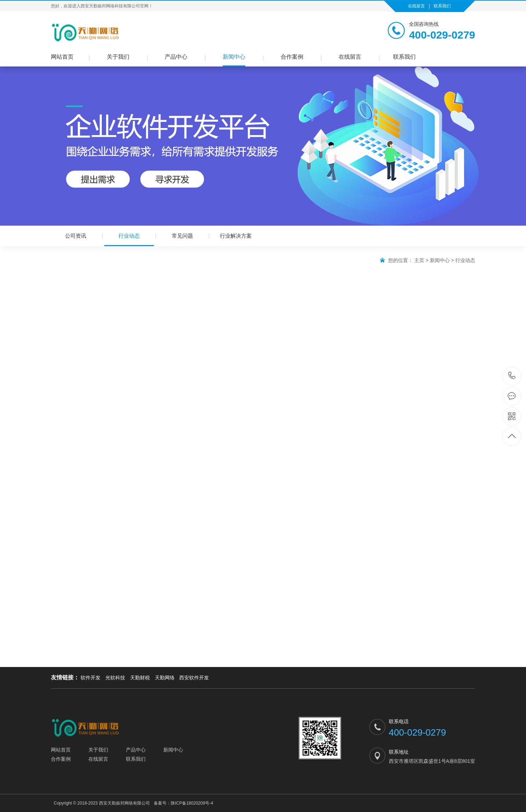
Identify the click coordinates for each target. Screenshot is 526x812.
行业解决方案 (236, 236)
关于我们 (118, 57)
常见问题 (182, 236)
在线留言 (416, 6)
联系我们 (442, 6)
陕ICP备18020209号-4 (192, 803)
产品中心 (176, 57)
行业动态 (129, 239)
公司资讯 (76, 236)
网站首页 (62, 57)
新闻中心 (234, 57)
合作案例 (292, 57)
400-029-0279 (512, 376)
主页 (419, 260)
